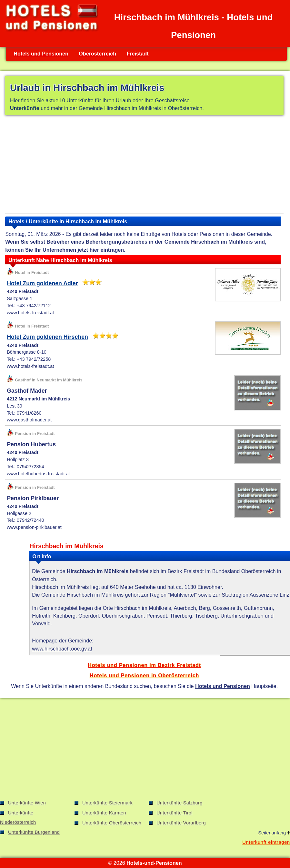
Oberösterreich (97, 54)
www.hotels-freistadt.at (30, 313)
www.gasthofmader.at (29, 420)
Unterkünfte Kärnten (104, 813)
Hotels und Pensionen (41, 54)
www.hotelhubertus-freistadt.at (38, 474)
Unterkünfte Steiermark (107, 803)
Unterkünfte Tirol (175, 813)
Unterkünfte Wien (27, 803)
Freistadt (137, 54)
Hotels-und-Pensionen (154, 863)
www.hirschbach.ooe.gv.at (62, 649)
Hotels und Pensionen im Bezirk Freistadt (144, 665)
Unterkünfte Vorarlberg (181, 823)
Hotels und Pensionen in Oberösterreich (144, 675)
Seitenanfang (274, 833)
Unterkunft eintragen (266, 842)
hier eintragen (107, 250)
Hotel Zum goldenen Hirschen (47, 337)
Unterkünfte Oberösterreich (112, 823)
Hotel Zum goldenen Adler (42, 283)
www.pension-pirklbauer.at (34, 527)
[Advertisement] (144, 166)
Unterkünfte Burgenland (34, 832)
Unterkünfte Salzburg (180, 803)
